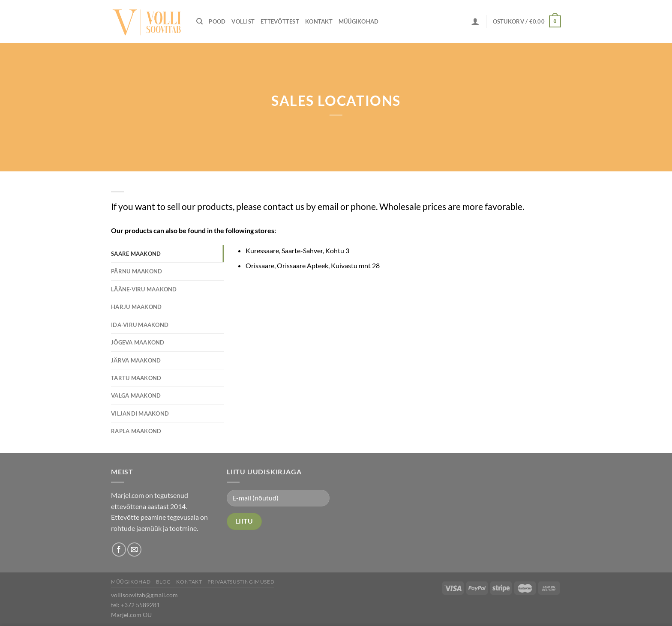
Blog (163, 582)
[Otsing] (199, 21)
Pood (217, 21)
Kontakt (319, 21)
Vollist (243, 21)
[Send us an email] (134, 550)
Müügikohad (359, 21)
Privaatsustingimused (241, 582)
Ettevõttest (280, 21)
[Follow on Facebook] (119, 550)
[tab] (167, 254)
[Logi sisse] (475, 21)
